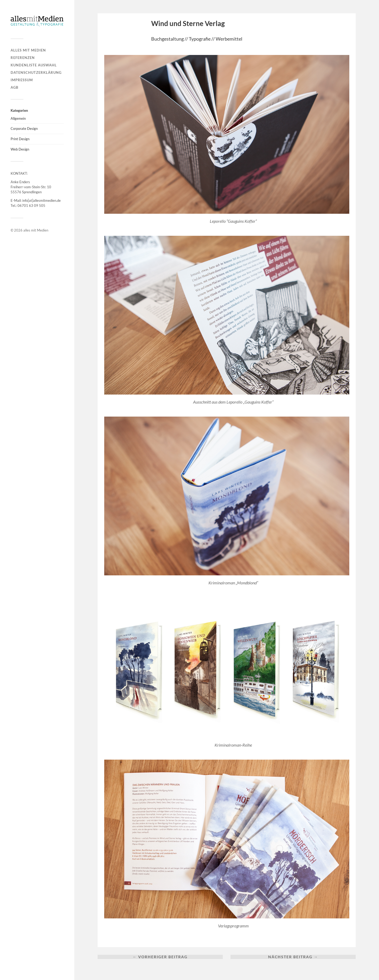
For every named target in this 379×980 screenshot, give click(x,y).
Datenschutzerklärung (36, 72)
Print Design (20, 139)
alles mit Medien (28, 50)
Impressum (22, 80)
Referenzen (23, 58)
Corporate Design (24, 129)
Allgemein (18, 118)
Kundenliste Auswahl (34, 65)
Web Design (20, 149)
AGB (14, 87)
